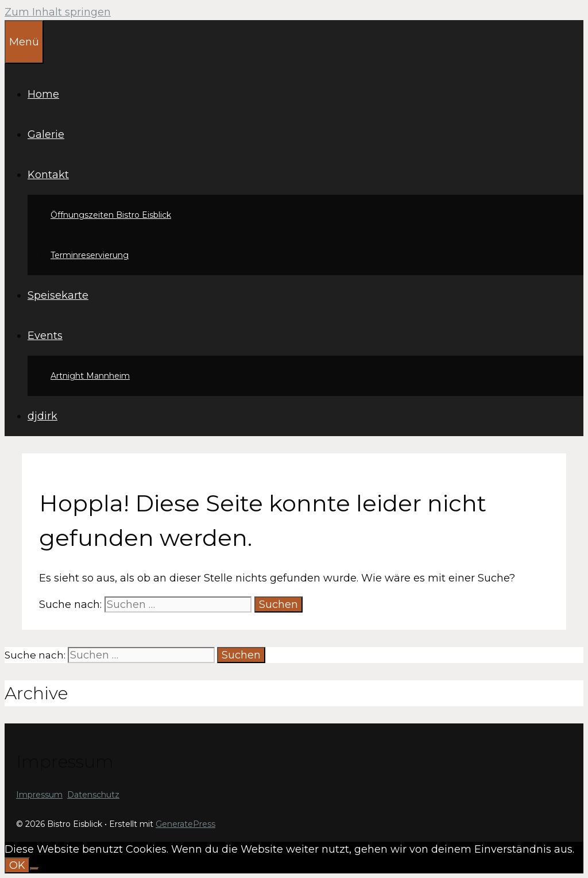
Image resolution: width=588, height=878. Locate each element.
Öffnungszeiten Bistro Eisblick (111, 215)
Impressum (39, 795)
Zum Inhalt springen (58, 12)
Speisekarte (58, 295)
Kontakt (48, 175)
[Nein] (34, 869)
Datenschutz (93, 795)
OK (17, 865)
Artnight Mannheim (90, 376)
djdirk (42, 416)
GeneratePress (185, 824)
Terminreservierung (90, 255)
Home (43, 94)
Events (45, 336)
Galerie (46, 134)
